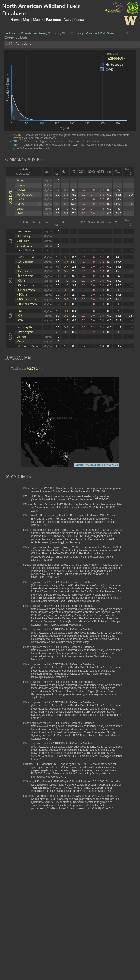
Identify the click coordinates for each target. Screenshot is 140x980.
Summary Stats (58, 33)
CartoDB (113, 465)
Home (16, 20)
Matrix (39, 20)
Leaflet (79, 465)
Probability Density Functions (25, 33)
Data (68, 20)
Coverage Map (81, 33)
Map (27, 20)
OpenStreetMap (96, 465)
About (79, 20)
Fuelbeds (54, 20)
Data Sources (109, 33)
